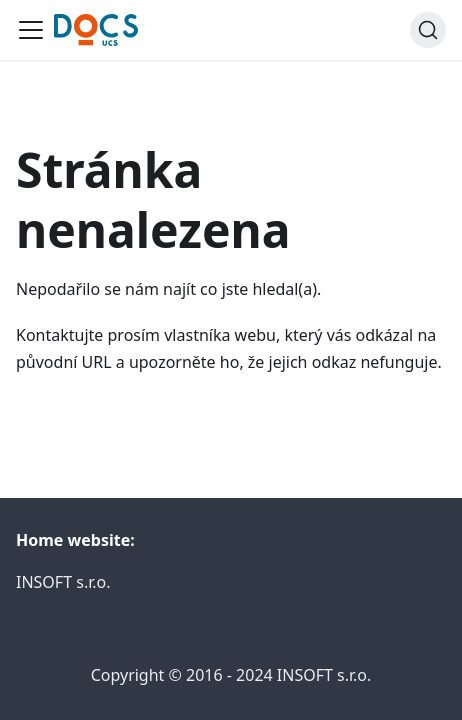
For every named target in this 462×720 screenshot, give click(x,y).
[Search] (428, 30)
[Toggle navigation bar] (31, 30)
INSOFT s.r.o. (63, 582)
